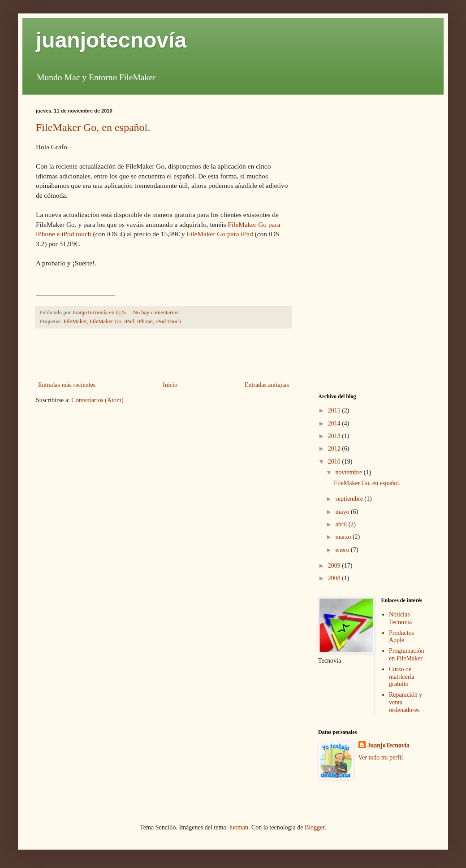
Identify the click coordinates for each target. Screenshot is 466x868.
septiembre (350, 499)
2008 (335, 578)
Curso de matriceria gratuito (402, 677)
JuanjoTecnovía (388, 745)
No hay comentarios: (157, 312)
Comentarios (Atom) (97, 400)
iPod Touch (168, 321)
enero (343, 550)
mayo (343, 512)
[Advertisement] (164, 355)
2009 (335, 566)
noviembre (349, 472)
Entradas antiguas (267, 385)
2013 (335, 436)
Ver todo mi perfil (381, 757)
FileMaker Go (106, 321)
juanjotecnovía (111, 40)
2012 (335, 449)
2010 (335, 462)
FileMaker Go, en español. (93, 127)
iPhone (145, 321)
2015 (335, 410)
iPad (129, 321)
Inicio (170, 385)
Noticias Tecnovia (400, 618)
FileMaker (75, 321)
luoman (239, 827)
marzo (344, 537)
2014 (335, 423)
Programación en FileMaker (407, 655)
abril (342, 524)
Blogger (315, 827)
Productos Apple (401, 637)
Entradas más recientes (67, 385)
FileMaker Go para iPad (220, 234)
